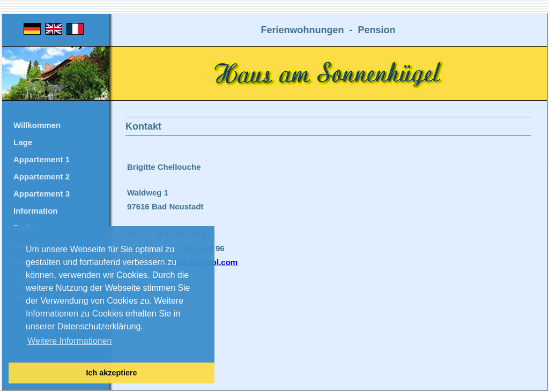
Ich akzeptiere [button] (111, 373)
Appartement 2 (42, 176)
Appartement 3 (42, 194)
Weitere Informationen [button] (69, 341)
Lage (23, 142)
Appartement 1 (42, 159)
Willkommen (37, 125)
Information (36, 211)
